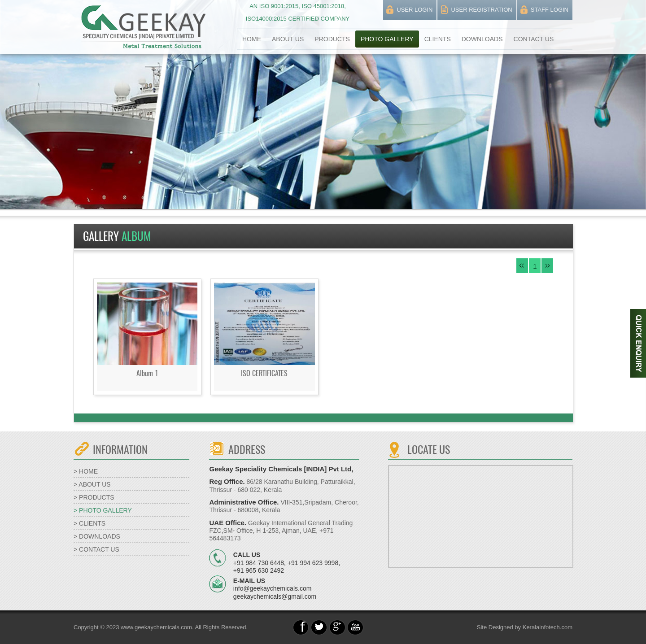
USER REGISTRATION (481, 10)
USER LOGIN (415, 10)
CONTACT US (534, 39)
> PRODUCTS (94, 497)
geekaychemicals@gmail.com (275, 596)
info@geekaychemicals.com (273, 588)
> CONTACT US (96, 549)
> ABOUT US (92, 484)
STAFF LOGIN (550, 10)
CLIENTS (438, 39)
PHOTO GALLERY (387, 39)
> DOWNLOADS (97, 536)
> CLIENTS (89, 523)
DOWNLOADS (482, 39)
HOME (252, 39)
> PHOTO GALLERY (103, 510)
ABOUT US (288, 39)
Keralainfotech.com (548, 627)
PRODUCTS (332, 39)
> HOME (86, 471)
